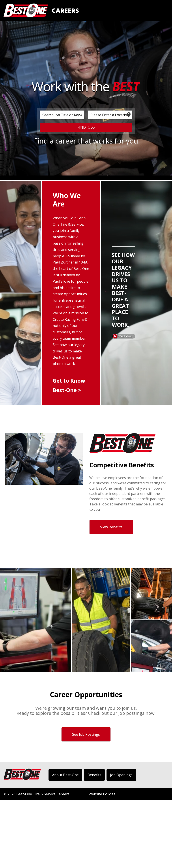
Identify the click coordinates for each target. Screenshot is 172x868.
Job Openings (121, 775)
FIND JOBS (86, 127)
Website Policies (102, 794)
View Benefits (111, 527)
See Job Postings (86, 734)
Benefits (94, 775)
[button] (163, 11)
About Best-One (65, 775)
